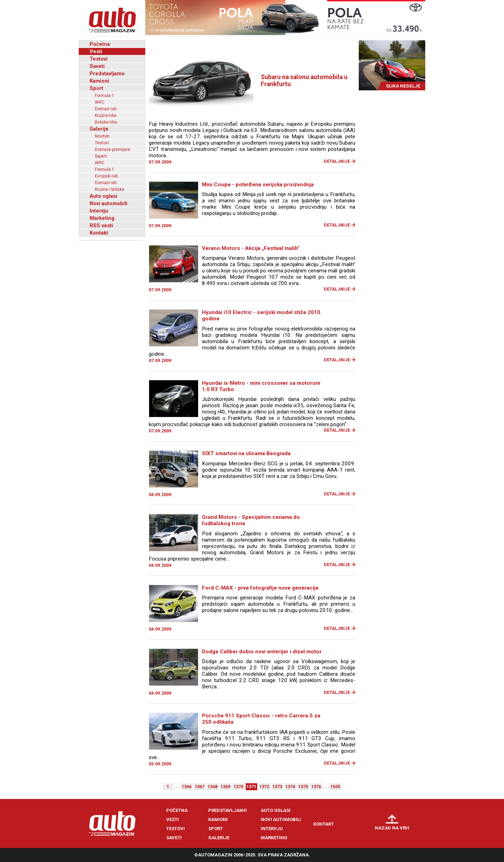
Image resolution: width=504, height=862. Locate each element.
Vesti (96, 51)
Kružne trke (106, 116)
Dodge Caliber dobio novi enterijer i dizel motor (262, 652)
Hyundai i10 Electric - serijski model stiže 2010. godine (262, 315)
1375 (303, 787)
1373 (277, 787)
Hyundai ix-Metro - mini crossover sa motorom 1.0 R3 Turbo (261, 386)
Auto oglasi (103, 196)
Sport (96, 88)
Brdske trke (106, 122)
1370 (238, 787)
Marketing (102, 218)
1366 (187, 787)
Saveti (97, 66)
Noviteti (102, 136)
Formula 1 (104, 96)
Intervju (99, 211)
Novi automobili (108, 203)
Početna (100, 44)
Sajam (101, 156)
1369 (225, 787)
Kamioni (99, 81)
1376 (316, 787)
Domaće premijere (113, 150)
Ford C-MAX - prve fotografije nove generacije (260, 588)
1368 (212, 787)
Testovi (99, 59)
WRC (100, 102)
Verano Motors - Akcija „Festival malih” (251, 248)
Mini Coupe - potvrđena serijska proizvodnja (258, 185)
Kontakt (99, 233)
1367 (199, 787)
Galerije (99, 129)
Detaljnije (337, 161)
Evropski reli (106, 176)
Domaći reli (106, 109)
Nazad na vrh (392, 828)
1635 (335, 787)
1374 (290, 787)
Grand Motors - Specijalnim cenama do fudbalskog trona (251, 520)
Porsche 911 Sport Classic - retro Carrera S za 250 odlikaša (261, 719)
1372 (264, 787)
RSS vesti (101, 225)
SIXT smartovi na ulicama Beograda (246, 453)
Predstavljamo (107, 74)
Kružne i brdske (110, 189)
